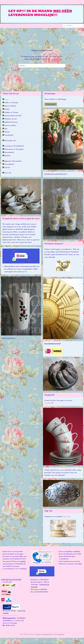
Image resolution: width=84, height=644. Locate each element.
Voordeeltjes (9, 135)
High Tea (66, 517)
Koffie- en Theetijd (11, 103)
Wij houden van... (10, 141)
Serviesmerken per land (13, 116)
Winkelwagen (51, 104)
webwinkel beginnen (47, 635)
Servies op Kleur (10, 126)
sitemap (38, 635)
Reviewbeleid (9, 152)
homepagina (55, 59)
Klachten (7, 156)
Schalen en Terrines (11, 113)
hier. (26, 272)
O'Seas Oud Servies (8, 338)
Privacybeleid (9, 164)
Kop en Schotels (10, 106)
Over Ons (8, 173)
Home (6, 99)
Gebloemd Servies (11, 122)
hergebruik (48, 403)
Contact (7, 168)
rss (41, 635)
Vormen (7, 132)
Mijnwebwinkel (61, 635)
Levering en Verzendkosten (14, 146)
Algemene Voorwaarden (13, 161)
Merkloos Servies (11, 119)
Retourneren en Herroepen (14, 149)
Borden (7, 109)
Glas (6, 129)
